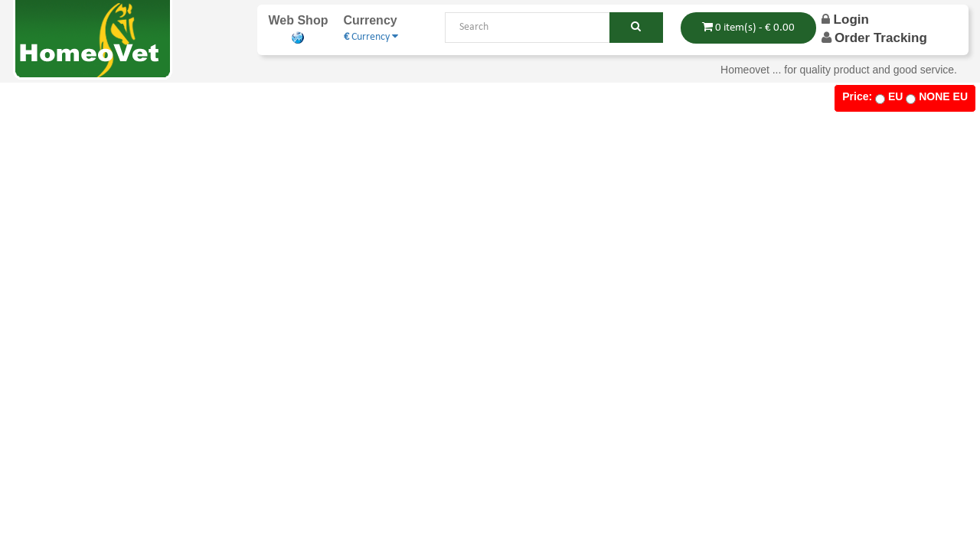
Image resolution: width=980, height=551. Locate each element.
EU (895, 96)
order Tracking (881, 38)
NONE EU (943, 96)
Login (845, 20)
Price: (857, 96)
